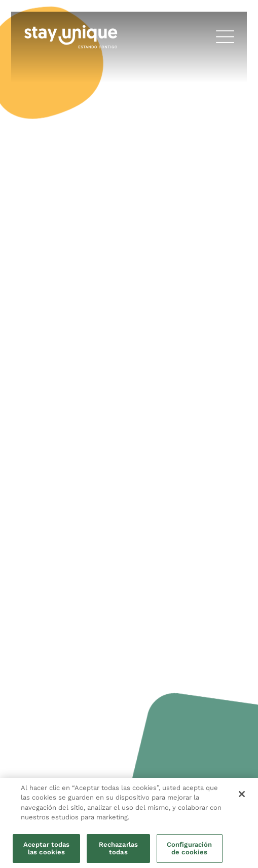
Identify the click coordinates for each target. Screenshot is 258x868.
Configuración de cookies (190, 849)
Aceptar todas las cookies (47, 849)
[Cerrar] (242, 794)
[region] (129, 823)
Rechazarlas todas (118, 849)
